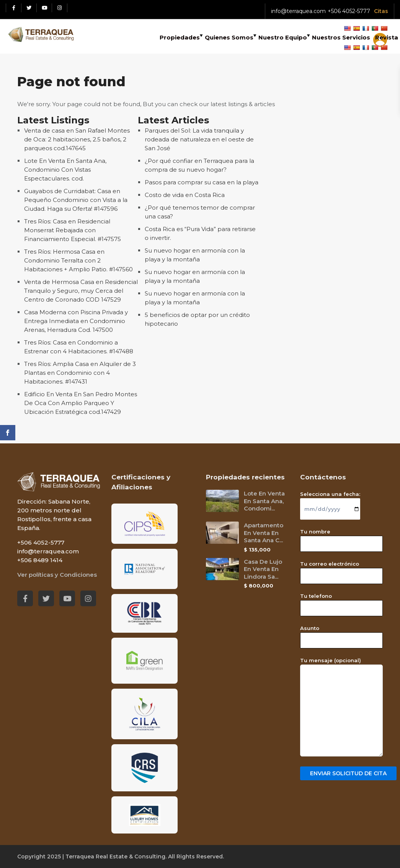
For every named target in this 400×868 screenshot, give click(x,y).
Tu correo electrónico (341, 570)
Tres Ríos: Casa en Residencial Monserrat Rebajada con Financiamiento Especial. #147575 (73, 230)
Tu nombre (341, 538)
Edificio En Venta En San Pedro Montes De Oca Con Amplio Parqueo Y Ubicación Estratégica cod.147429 (81, 403)
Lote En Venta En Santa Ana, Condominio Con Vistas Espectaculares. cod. (65, 170)
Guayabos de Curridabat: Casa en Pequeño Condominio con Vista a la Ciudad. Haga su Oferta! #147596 (76, 200)
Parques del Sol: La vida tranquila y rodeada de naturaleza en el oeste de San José (199, 139)
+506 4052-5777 (349, 11)
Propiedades (180, 37)
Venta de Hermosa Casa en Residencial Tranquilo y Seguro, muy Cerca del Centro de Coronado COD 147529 (81, 291)
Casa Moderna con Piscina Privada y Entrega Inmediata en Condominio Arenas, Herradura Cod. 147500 (76, 321)
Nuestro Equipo (283, 37)
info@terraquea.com (298, 11)
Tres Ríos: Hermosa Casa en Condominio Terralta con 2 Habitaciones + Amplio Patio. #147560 (78, 260)
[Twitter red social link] (29, 8)
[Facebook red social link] (14, 8)
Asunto (341, 634)
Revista (387, 37)
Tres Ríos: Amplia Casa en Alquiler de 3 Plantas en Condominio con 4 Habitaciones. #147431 (80, 373)
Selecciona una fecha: (330, 501)
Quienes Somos (229, 37)
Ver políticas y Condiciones (57, 575)
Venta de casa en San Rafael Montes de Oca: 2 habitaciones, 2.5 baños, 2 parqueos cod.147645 (77, 139)
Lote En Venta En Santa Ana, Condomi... (264, 501)
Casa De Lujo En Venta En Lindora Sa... (263, 569)
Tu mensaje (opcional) (341, 707)
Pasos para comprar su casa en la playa (202, 182)
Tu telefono (341, 602)
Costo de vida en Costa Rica (185, 195)
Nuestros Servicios (341, 37)
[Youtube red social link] (44, 8)
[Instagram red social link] (60, 8)
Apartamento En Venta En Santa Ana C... (264, 533)
